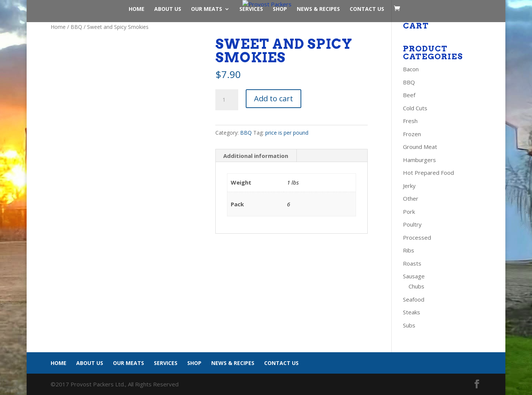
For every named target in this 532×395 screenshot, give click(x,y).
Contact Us (367, 9)
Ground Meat (420, 147)
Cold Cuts (415, 108)
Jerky (409, 186)
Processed (417, 237)
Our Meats (207, 9)
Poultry (412, 224)
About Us (168, 9)
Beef (409, 95)
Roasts (412, 263)
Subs (409, 325)
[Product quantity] (227, 100)
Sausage (414, 276)
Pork (409, 212)
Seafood (414, 299)
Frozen (412, 134)
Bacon (411, 69)
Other (411, 198)
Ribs (409, 250)
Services (251, 9)
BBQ (76, 27)
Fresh (410, 121)
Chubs (416, 286)
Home (137, 9)
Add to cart (274, 98)
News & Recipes (318, 9)
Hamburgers (419, 160)
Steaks (412, 312)
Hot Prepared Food (428, 173)
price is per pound (287, 133)
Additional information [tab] (256, 156)
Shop (280, 9)
